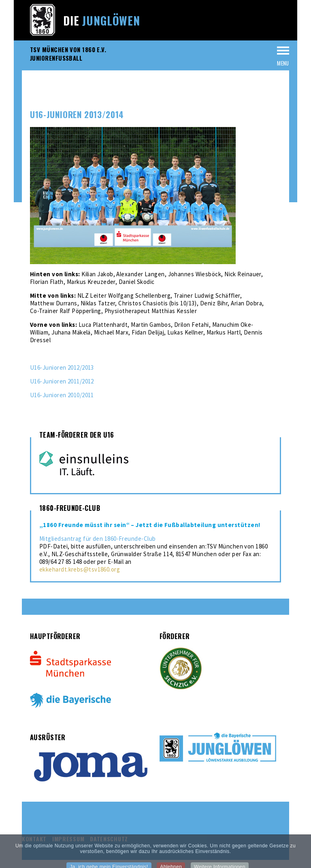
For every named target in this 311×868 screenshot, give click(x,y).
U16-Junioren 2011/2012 (62, 381)
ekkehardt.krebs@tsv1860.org (80, 569)
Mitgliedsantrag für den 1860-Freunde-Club (97, 539)
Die (102, 20)
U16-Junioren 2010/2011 (62, 395)
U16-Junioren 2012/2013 (62, 367)
